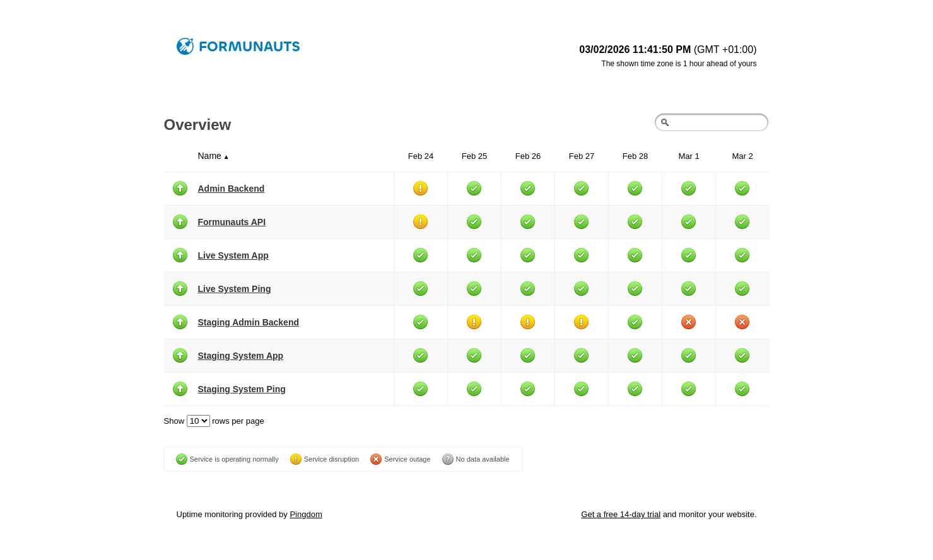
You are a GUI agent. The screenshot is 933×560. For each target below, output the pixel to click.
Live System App (233, 255)
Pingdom (306, 514)
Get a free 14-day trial (621, 514)
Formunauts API (232, 222)
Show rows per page (214, 421)
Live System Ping (235, 289)
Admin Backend (232, 189)
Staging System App (241, 356)
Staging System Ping (242, 389)
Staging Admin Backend (249, 322)
